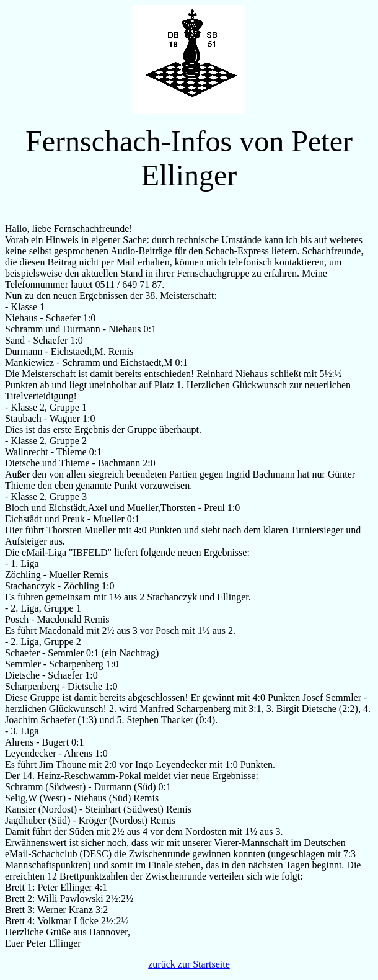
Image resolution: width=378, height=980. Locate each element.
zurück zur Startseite (189, 964)
